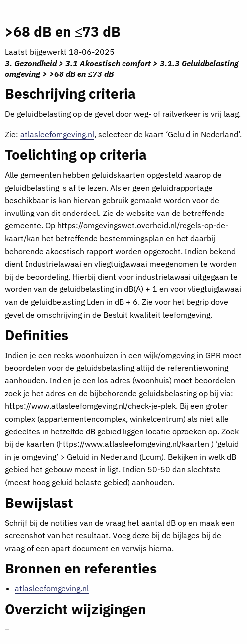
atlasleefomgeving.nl (57, 134)
